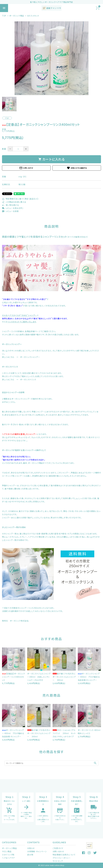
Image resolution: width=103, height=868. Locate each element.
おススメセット (33, 16)
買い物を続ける (11, 205)
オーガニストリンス (10, 367)
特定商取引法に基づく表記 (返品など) (20, 199)
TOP (4, 16)
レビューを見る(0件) (13, 208)
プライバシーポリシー (62, 858)
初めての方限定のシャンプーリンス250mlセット (24, 608)
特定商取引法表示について (64, 855)
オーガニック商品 (17, 16)
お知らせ (31, 848)
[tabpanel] (51, 58)
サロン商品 (7, 851)
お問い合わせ (26, 168)
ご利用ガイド (58, 848)
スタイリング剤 (8, 855)
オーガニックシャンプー (12, 344)
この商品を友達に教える (14, 202)
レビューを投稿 (10, 211)
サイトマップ (58, 861)
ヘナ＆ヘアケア (8, 858)
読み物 (30, 855)
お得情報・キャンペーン (37, 851)
